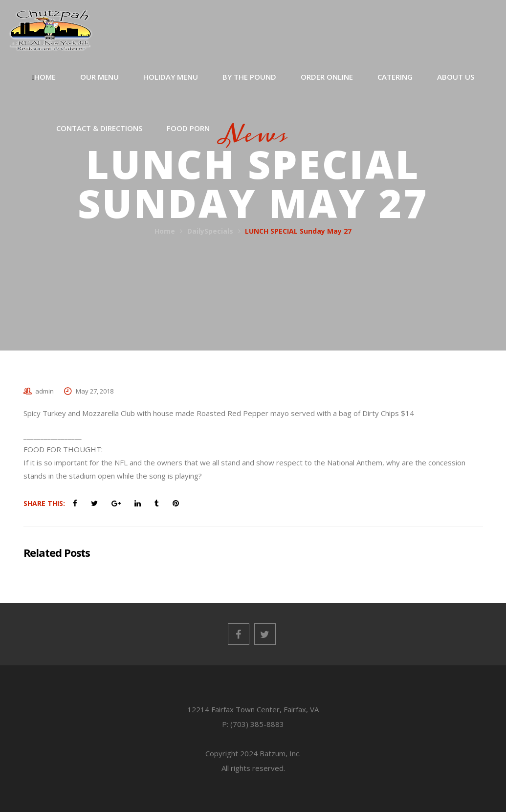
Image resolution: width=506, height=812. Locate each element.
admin (44, 391)
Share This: (44, 503)
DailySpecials (210, 231)
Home (165, 231)
